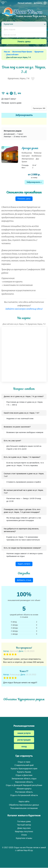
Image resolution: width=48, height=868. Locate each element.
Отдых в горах (24, 762)
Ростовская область (24, 792)
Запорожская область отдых (24, 779)
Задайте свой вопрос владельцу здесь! (24, 309)
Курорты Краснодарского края (24, 769)
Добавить (40, 3)
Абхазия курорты (24, 789)
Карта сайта (24, 802)
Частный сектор (24, 825)
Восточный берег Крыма (22, 52)
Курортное (39, 52)
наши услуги (24, 733)
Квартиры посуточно (24, 832)
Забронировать (24, 115)
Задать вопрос (24, 564)
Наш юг (7, 52)
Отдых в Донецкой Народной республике (24, 785)
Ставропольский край (24, 765)
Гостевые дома (24, 821)
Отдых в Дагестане (24, 775)
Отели (24, 835)
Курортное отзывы (24, 838)
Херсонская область (24, 782)
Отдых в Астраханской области (24, 795)
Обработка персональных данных (24, 805)
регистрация (24, 740)
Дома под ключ (12, 55)
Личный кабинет (25, 3)
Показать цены (24, 199)
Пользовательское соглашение (24, 808)
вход (24, 747)
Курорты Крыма (24, 772)
